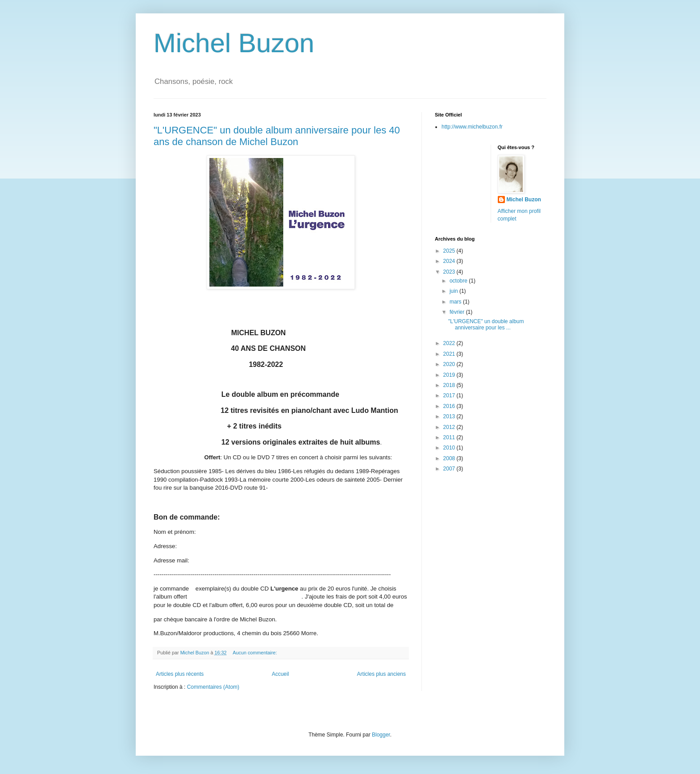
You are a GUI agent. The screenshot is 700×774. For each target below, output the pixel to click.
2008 (450, 458)
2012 (450, 427)
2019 (450, 375)
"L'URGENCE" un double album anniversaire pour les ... (486, 325)
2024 (450, 261)
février (458, 312)
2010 (450, 448)
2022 (450, 343)
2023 (450, 272)
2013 (450, 416)
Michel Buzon (234, 43)
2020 (450, 364)
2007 (450, 469)
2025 (450, 251)
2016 (450, 406)
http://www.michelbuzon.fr (472, 127)
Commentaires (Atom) (213, 687)
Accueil (281, 674)
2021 (450, 354)
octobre (459, 281)
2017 (450, 395)
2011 (450, 437)
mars (456, 302)
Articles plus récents (180, 674)
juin (454, 291)
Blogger (381, 735)
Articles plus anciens (381, 674)
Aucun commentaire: (255, 653)
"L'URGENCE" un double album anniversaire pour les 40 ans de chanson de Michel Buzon (277, 136)
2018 (450, 385)
